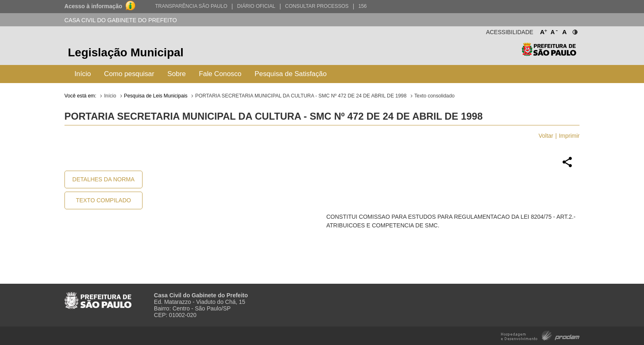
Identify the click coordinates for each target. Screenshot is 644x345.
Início (83, 74)
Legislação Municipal (126, 52)
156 (362, 6)
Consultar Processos (317, 6)
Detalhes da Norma (103, 179)
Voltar (546, 136)
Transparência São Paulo (191, 6)
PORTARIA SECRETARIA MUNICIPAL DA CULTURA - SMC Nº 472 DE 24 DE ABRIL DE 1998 (301, 96)
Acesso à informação (93, 6)
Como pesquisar (129, 74)
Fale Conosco (220, 74)
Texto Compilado (103, 200)
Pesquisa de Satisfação (291, 74)
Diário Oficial (256, 6)
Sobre (177, 74)
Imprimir (569, 136)
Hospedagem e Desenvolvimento (540, 335)
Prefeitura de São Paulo (549, 54)
